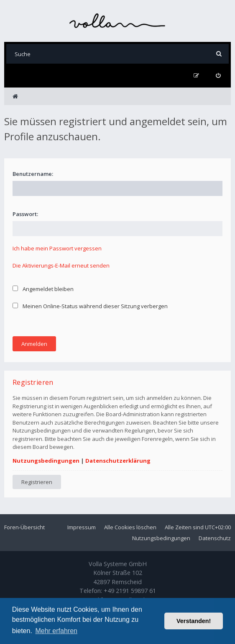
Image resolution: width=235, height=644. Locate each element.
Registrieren (37, 482)
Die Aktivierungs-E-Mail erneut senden (61, 265)
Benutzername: (33, 174)
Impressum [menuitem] (82, 527)
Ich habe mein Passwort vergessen (57, 248)
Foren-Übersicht (24, 527)
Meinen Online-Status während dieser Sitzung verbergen (90, 306)
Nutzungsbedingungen (46, 461)
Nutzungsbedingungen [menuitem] (161, 538)
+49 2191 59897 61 (130, 591)
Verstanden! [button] (194, 621)
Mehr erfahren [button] (56, 631)
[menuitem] (218, 76)
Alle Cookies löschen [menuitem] (130, 527)
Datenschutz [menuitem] (215, 538)
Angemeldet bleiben (43, 289)
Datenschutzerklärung (118, 461)
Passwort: (25, 214)
